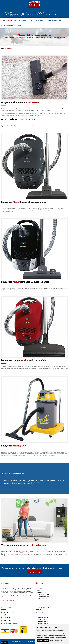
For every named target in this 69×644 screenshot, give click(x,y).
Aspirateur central (24, 20)
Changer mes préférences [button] (56, 640)
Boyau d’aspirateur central (39, 20)
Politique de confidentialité (8, 601)
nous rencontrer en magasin (12, 551)
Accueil (3, 20)
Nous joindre (18, 25)
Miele (16, 20)
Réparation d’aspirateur (55, 20)
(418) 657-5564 (14, 15)
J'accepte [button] (40, 640)
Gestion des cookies (4, 642)
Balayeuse (10, 20)
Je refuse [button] (46, 640)
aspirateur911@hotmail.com (51, 15)
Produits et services (7, 25)
